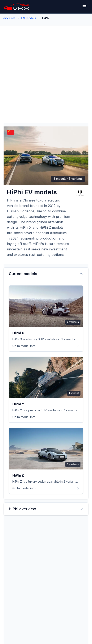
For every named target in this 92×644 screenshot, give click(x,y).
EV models (29, 18)
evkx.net (9, 18)
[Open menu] (84, 7)
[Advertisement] (46, 71)
